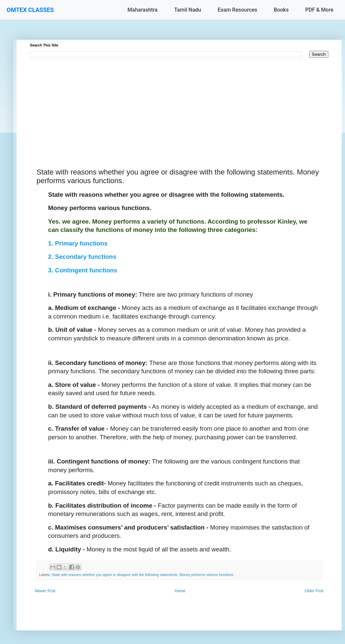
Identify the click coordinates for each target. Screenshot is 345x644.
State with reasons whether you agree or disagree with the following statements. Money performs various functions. (143, 575)
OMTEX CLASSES (30, 10)
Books (281, 10)
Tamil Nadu (188, 10)
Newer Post (45, 591)
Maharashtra (142, 10)
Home (180, 591)
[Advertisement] (179, 106)
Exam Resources (237, 10)
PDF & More (319, 10)
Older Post (314, 591)
